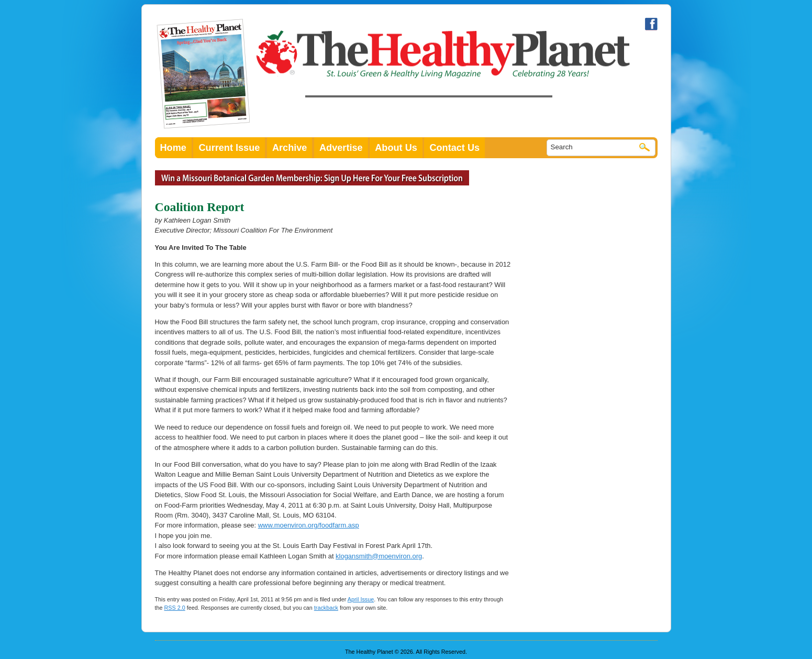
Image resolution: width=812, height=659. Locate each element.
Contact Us (454, 148)
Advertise (341, 148)
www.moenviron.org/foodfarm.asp (309, 525)
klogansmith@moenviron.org (379, 556)
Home (173, 148)
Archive (290, 148)
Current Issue (229, 148)
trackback (326, 608)
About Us (396, 148)
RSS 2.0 (175, 608)
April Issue (361, 599)
